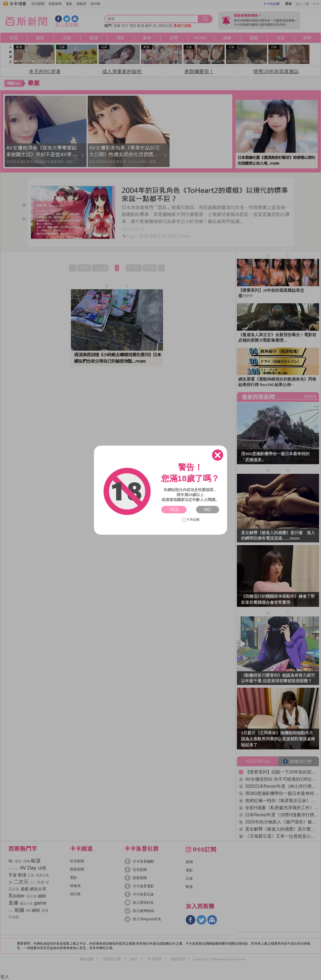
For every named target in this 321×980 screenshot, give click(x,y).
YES (174, 510)
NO (208, 510)
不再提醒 (191, 520)
